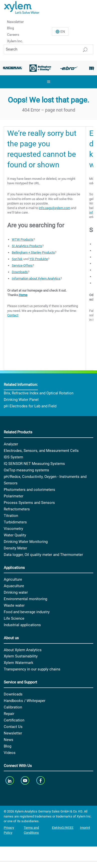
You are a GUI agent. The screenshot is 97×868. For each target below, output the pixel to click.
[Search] (49, 49)
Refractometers (17, 509)
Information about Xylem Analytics (36, 278)
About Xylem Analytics (23, 650)
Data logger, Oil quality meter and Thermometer (43, 555)
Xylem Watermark (19, 663)
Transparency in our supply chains (32, 669)
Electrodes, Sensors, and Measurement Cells (41, 451)
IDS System (13, 457)
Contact (13, 315)
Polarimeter (14, 496)
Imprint (85, 828)
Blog (11, 28)
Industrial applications (22, 625)
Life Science (14, 618)
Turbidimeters (15, 522)
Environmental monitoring (25, 599)
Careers (13, 35)
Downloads (20, 272)
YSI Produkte (39, 259)
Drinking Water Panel (21, 400)
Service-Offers (22, 265)
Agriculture (13, 579)
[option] (40, 68)
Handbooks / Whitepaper (25, 701)
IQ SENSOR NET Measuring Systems (34, 464)
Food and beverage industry (27, 612)
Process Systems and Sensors (29, 503)
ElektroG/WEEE (63, 828)
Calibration (13, 707)
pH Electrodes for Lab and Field (30, 406)
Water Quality (15, 535)
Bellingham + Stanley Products (33, 252)
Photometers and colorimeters (29, 490)
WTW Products (23, 239)
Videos (10, 753)
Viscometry (13, 529)
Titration (11, 516)
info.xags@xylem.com (55, 208)
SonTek (17, 259)
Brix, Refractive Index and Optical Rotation (39, 393)
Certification (14, 720)
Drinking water (16, 592)
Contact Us (13, 727)
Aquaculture (14, 586)
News (9, 740)
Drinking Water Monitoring (26, 542)
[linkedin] (10, 780)
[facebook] (41, 780)
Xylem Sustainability (21, 656)
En (63, 32)
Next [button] (93, 68)
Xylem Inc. (15, 41)
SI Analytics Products (27, 246)
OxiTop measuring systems (26, 470)
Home (23, 295)
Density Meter (15, 548)
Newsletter (15, 22)
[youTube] (26, 780)
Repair (9, 714)
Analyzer (11, 444)
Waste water (14, 605)
